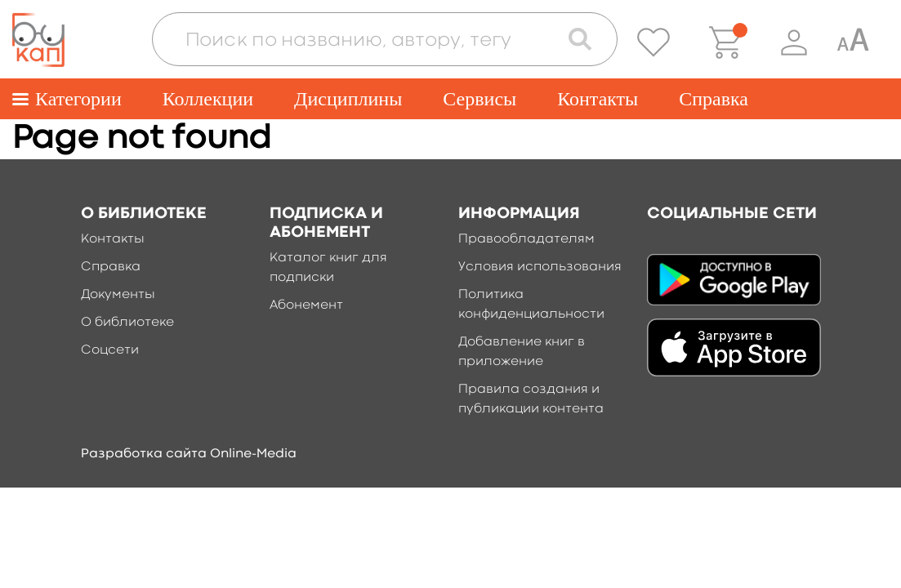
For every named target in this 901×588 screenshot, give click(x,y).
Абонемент (306, 305)
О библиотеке (127, 323)
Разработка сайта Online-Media (189, 454)
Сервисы (479, 99)
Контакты (598, 99)
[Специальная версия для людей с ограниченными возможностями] (853, 42)
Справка (714, 99)
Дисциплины (348, 99)
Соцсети (110, 350)
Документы (118, 295)
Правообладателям (526, 239)
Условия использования (540, 267)
